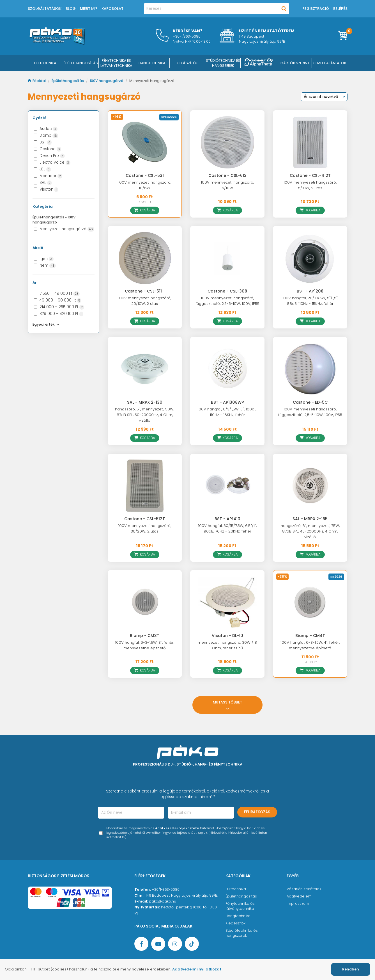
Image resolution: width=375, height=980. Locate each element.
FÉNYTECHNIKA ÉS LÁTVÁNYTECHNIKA (116, 63)
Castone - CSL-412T (310, 175)
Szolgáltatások (45, 9)
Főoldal (37, 81)
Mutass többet (227, 705)
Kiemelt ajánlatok (329, 63)
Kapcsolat (112, 9)
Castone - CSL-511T (145, 291)
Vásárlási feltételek (304, 889)
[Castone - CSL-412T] (310, 142)
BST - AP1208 (310, 291)
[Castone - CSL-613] (227, 142)
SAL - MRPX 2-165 (310, 519)
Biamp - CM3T (145, 636)
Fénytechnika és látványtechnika (240, 906)
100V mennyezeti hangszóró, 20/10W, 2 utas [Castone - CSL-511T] (145, 301)
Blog (71, 9)
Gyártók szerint (294, 63)
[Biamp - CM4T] (310, 602)
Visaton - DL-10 (227, 636)
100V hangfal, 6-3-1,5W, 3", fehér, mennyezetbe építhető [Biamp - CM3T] (145, 645)
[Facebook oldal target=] (141, 944)
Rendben (351, 969)
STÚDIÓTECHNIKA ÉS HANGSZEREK (223, 63)
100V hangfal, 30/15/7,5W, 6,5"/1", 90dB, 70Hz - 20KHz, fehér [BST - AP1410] (227, 528)
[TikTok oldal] (192, 944)
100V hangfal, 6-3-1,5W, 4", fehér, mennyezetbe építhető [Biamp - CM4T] (310, 645)
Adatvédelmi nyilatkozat (197, 969)
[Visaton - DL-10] (227, 602)
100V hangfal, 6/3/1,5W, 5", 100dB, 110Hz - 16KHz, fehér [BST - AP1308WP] (227, 412)
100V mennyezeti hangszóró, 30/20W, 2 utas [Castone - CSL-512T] (145, 528)
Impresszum (298, 904)
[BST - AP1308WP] (227, 369)
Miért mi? (89, 9)
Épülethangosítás (68, 81)
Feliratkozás (257, 812)
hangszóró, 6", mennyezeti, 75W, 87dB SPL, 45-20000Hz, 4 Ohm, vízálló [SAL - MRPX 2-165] (310, 531)
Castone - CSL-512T (145, 519)
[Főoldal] (57, 43)
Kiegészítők (235, 923)
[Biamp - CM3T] (145, 602)
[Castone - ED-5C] (310, 369)
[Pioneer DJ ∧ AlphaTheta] (258, 63)
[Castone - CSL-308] (227, 258)
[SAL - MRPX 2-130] (145, 369)
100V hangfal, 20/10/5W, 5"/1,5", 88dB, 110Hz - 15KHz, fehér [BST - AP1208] (310, 301)
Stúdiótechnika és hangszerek (242, 933)
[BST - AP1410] (227, 486)
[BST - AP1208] (310, 258)
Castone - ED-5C (310, 402)
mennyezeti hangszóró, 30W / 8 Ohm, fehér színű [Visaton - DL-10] (227, 645)
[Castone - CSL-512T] (145, 486)
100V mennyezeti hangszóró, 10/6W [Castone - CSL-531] (145, 185)
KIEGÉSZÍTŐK (187, 63)
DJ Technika (45, 63)
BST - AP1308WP (227, 402)
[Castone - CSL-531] (145, 142)
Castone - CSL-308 (227, 291)
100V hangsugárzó (107, 81)
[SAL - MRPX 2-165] (310, 486)
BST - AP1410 (227, 519)
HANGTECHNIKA (152, 63)
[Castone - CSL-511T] (145, 258)
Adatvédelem (299, 896)
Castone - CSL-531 (145, 175)
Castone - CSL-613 (227, 175)
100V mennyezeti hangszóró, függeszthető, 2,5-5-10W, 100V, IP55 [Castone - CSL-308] (227, 301)
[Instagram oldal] (175, 944)
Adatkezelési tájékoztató (177, 828)
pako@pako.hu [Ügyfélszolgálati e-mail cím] (163, 901)
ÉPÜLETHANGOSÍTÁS (81, 63)
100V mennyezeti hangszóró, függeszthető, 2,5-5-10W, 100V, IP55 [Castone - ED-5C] (310, 412)
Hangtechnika (238, 916)
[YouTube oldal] (158, 944)
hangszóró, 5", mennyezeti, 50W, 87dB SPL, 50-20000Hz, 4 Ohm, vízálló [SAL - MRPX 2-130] (145, 415)
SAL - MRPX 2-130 (145, 402)
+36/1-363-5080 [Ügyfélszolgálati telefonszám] (166, 889)
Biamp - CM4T (310, 636)
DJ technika (236, 889)
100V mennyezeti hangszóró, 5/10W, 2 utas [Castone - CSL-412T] (310, 185)
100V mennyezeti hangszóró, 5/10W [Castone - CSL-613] (227, 185)
